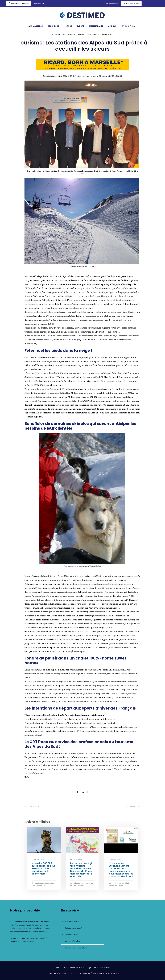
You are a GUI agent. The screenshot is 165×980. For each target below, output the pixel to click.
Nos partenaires (72, 921)
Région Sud (54, 26)
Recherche (112, 4)
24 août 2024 (38, 860)
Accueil (55, 34)
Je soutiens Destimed (19, 3)
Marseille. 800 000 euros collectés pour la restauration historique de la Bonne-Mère (43, 869)
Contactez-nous (72, 935)
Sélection (40, 883)
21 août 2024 (76, 860)
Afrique (112, 26)
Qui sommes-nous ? (73, 928)
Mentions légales (72, 941)
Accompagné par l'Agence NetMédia (98, 973)
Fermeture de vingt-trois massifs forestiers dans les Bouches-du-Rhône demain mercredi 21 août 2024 (82, 870)
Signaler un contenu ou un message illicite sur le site (82, 968)
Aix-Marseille (36, 26)
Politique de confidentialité (77, 948)
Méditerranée (96, 26)
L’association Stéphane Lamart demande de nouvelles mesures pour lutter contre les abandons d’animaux (121, 870)
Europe (81, 26)
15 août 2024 (115, 860)
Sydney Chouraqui (18, 938)
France (68, 26)
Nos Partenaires (131, 4)
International (129, 26)
